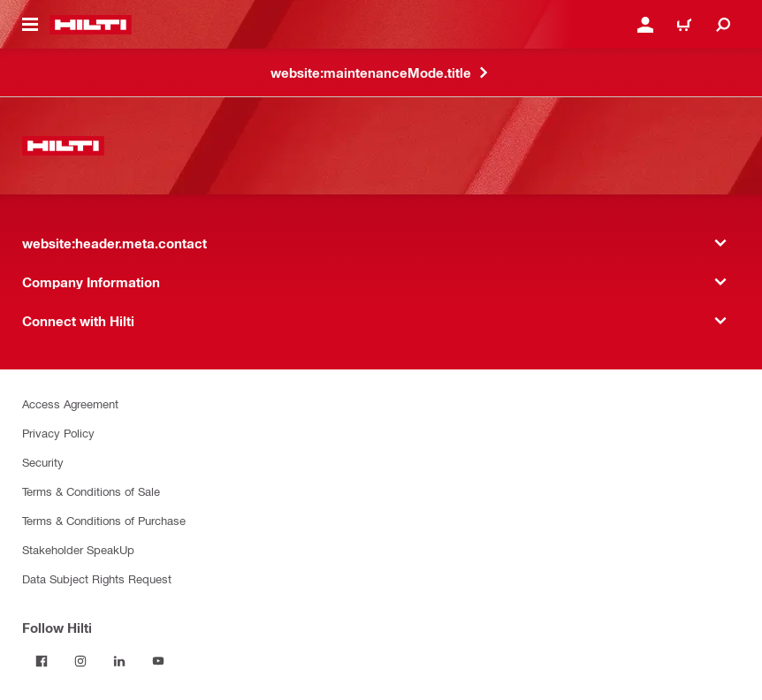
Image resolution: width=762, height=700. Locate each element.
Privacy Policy (58, 433)
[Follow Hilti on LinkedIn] (119, 661)
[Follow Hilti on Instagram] (80, 661)
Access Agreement (70, 403)
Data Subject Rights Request (97, 578)
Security (43, 462)
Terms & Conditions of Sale (91, 491)
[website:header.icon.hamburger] (30, 25)
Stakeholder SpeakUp (78, 549)
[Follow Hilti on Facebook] (42, 661)
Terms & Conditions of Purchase (104, 520)
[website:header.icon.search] (723, 25)
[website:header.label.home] (91, 25)
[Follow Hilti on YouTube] (158, 661)
